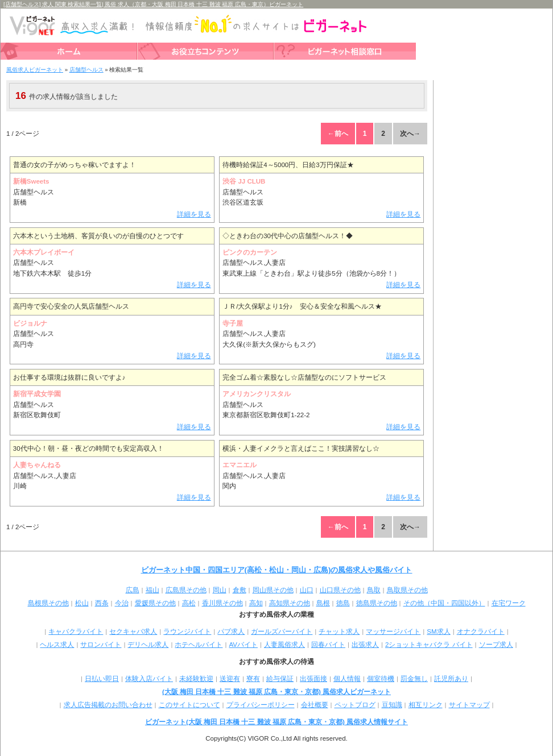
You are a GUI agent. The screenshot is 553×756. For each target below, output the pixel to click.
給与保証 (280, 679)
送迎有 (230, 679)
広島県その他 (186, 590)
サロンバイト (101, 645)
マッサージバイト (393, 632)
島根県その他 (48, 603)
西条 (102, 603)
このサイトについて (189, 705)
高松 (189, 603)
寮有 (253, 679)
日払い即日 (102, 679)
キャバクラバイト (76, 632)
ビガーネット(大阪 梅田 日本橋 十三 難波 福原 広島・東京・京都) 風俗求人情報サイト (276, 722)
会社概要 (315, 705)
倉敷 (240, 590)
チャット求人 (339, 632)
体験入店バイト (149, 679)
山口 (307, 590)
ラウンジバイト (187, 632)
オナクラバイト (481, 632)
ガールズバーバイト (282, 632)
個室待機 (381, 679)
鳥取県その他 (407, 590)
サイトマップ (469, 705)
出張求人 (365, 645)
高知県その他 (290, 603)
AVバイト (243, 645)
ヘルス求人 (57, 645)
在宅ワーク (509, 603)
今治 (122, 603)
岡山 (220, 590)
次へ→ (410, 134)
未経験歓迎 (196, 679)
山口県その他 (340, 590)
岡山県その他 (273, 590)
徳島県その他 (377, 603)
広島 (133, 590)
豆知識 (392, 705)
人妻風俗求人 (284, 645)
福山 (152, 590)
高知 (256, 603)
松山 (82, 603)
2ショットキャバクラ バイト (429, 645)
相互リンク (426, 705)
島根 (323, 603)
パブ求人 (231, 632)
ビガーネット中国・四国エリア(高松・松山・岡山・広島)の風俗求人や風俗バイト (277, 570)
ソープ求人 (496, 645)
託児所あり (451, 679)
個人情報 (347, 679)
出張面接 (313, 679)
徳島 (343, 603)
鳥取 (374, 590)
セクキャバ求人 (133, 632)
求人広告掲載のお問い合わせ (108, 705)
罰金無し (414, 679)
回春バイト (328, 645)
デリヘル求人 (148, 645)
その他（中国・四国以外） (444, 603)
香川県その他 (222, 603)
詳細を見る (194, 214)
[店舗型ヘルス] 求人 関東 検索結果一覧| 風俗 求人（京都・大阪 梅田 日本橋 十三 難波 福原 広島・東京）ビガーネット (153, 4)
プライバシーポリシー (261, 705)
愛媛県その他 (155, 603)
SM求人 (438, 632)
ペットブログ (355, 705)
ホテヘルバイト (199, 645)
